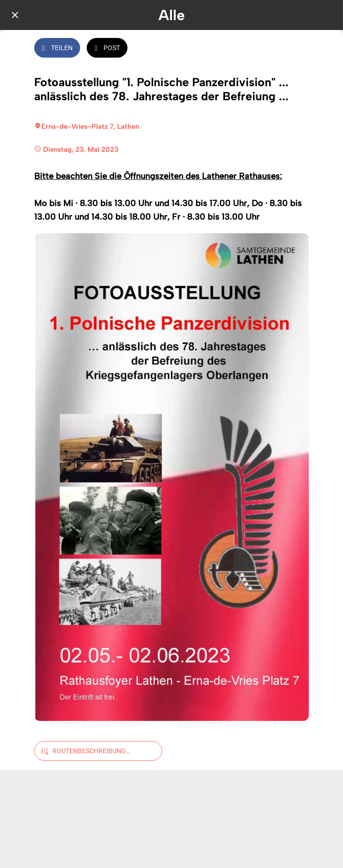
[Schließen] (15, 15)
